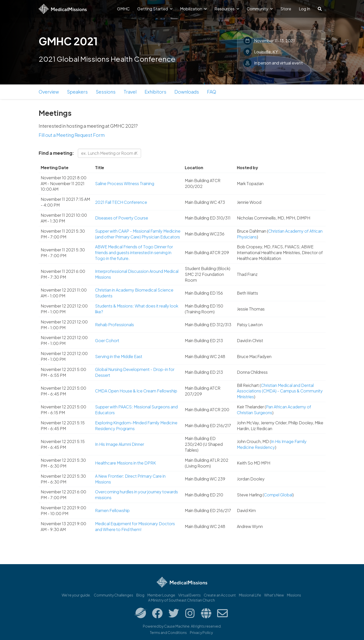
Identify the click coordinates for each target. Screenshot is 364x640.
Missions (294, 595)
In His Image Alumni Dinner (120, 444)
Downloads (187, 92)
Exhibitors (155, 92)
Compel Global (278, 495)
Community (260, 9)
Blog (140, 595)
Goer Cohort (107, 340)
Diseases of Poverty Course (122, 218)
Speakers (77, 92)
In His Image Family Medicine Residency (272, 444)
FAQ (212, 92)
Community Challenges (113, 595)
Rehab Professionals (115, 325)
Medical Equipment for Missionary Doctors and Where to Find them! (135, 526)
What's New (274, 595)
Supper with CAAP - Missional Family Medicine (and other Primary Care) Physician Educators (138, 234)
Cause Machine (177, 626)
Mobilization (193, 9)
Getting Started (155, 9)
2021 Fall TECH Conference (121, 202)
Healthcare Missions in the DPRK (126, 463)
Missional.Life (250, 595)
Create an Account (220, 595)
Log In (304, 9)
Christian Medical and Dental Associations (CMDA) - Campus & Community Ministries (280, 391)
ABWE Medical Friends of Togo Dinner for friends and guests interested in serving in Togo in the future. (134, 252)
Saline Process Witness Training (125, 183)
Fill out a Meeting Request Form (72, 135)
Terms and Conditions (168, 632)
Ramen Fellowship (112, 510)
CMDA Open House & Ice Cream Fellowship (136, 391)
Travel (130, 92)
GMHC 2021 (68, 41)
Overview (49, 92)
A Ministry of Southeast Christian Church (181, 600)
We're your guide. (76, 595)
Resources (227, 9)
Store (286, 9)
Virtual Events (189, 595)
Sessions (106, 92)
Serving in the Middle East (119, 356)
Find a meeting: (56, 153)
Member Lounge (161, 595)
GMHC (123, 9)
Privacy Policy (201, 632)
